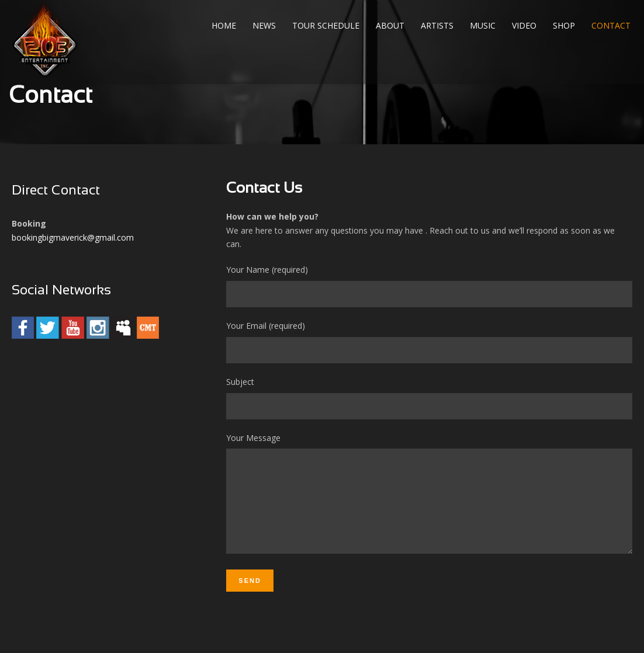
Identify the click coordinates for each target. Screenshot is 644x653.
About (390, 25)
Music (483, 25)
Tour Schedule (326, 25)
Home (224, 25)
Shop (564, 25)
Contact (611, 25)
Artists (437, 25)
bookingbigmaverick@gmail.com (73, 237)
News (264, 25)
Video (524, 25)
